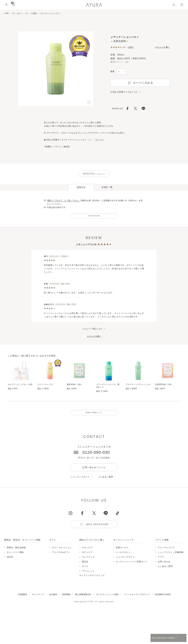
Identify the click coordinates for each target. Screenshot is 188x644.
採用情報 (66, 601)
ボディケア (87, 559)
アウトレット (88, 578)
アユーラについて (166, 554)
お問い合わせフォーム (94, 474)
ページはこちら (94, 175)
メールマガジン (123, 559)
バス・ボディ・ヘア (20, 13)
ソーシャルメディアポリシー (137, 601)
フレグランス (88, 564)
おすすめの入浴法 (94, 219)
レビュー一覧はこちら (93, 333)
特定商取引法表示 (163, 601)
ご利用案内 (22, 601)
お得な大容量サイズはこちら (124, 92)
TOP (7, 13)
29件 (131, 47)
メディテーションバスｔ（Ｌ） (78, 140)
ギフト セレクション (62, 554)
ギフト (85, 573)
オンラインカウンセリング (92, 582)
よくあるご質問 (106, 484)
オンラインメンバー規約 (107, 601)
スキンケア (87, 554)
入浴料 (34, 13)
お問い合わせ (164, 568)
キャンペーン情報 (15, 559)
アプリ (161, 564)
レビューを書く (163, 47)
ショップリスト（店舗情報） (172, 559)
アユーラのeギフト (61, 559)
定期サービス (122, 554)
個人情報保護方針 (83, 601)
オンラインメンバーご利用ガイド (132, 568)
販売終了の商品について (94, 418)
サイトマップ (38, 601)
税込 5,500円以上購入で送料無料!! (156, 639)
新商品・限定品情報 (16, 554)
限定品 (85, 568)
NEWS (10, 564)
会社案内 (53, 601)
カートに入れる (140, 83)
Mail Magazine (97, 531)
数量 (112, 71)
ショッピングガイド (80, 484)
